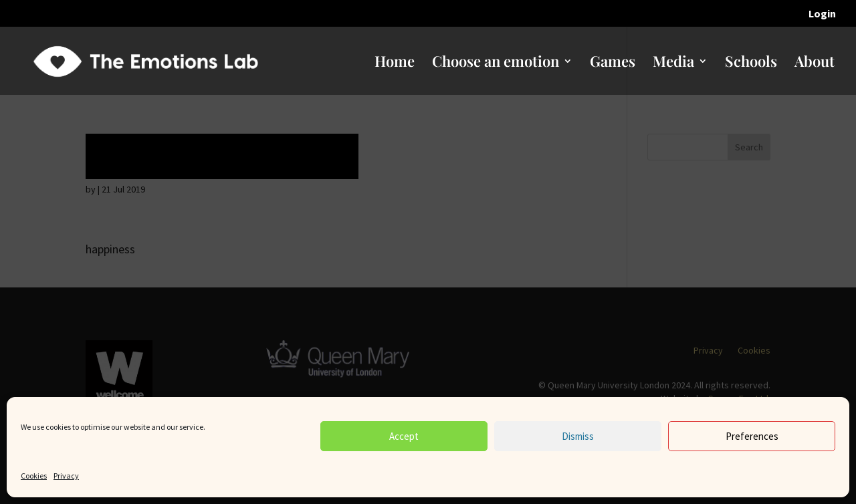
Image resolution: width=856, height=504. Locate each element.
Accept (404, 436)
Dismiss (578, 436)
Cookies (34, 476)
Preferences (752, 436)
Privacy (66, 476)
